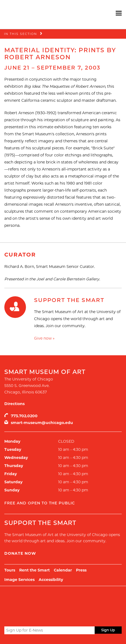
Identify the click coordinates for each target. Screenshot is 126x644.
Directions (14, 404)
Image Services (19, 580)
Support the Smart (69, 300)
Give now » (44, 338)
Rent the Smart (34, 570)
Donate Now (20, 553)
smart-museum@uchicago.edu (42, 423)
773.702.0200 (24, 416)
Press (81, 570)
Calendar (63, 570)
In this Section (21, 34)
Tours (10, 570)
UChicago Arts (56, 600)
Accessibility (51, 580)
